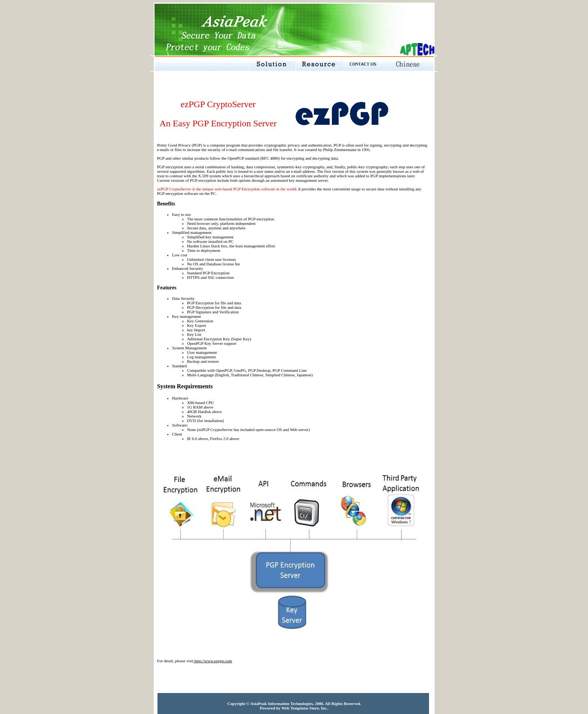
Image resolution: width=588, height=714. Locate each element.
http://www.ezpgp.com (213, 661)
